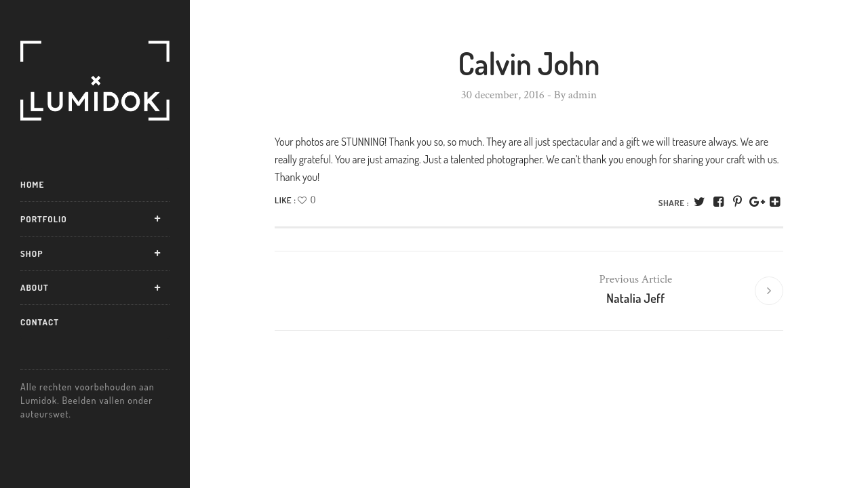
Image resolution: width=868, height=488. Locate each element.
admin (583, 95)
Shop (32, 253)
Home (32, 184)
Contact (40, 322)
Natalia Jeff (635, 299)
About (35, 287)
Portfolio (44, 219)
